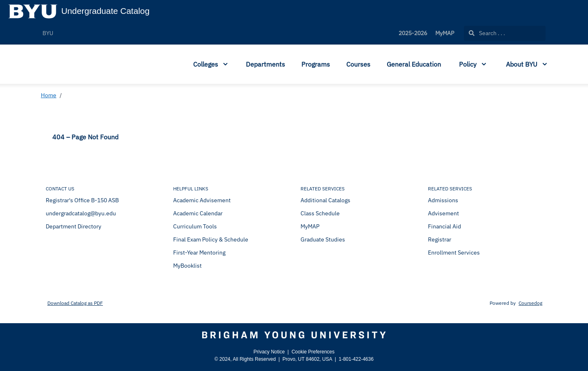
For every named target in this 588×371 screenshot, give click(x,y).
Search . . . (487, 33)
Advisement (443, 213)
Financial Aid (444, 226)
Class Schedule (320, 213)
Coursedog (530, 303)
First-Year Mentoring (199, 253)
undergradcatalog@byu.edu (81, 213)
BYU (48, 33)
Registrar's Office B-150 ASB (82, 200)
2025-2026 (413, 33)
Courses (358, 64)
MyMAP (445, 33)
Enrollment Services (454, 253)
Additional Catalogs (325, 200)
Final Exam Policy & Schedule (211, 239)
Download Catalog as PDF (75, 303)
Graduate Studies (323, 239)
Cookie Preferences (313, 352)
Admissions (443, 200)
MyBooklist (187, 266)
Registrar (440, 239)
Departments (265, 64)
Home (49, 95)
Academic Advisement (202, 200)
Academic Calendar (198, 213)
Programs (316, 64)
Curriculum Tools (195, 226)
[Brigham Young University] (294, 335)
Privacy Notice (269, 352)
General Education (414, 64)
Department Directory (73, 226)
